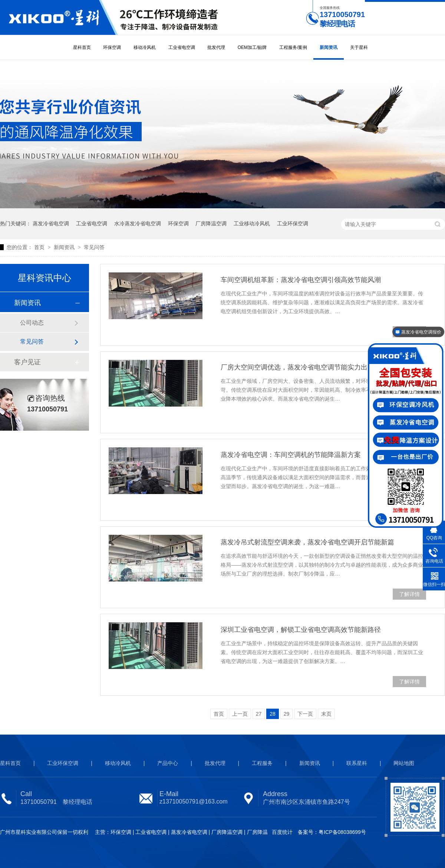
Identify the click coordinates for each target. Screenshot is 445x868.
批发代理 (216, 47)
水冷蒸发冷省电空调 (138, 223)
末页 (326, 714)
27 (259, 714)
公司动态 (32, 323)
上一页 (240, 714)
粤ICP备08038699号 (342, 832)
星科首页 (82, 47)
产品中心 (168, 763)
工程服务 (262, 763)
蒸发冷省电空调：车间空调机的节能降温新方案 (291, 455)
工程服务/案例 (293, 47)
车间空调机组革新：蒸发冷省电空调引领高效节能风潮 (301, 280)
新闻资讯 (329, 47)
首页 (40, 247)
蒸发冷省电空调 (51, 223)
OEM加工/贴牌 (252, 47)
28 (273, 714)
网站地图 (404, 763)
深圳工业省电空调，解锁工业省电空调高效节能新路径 (301, 630)
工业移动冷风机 (252, 223)
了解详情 (409, 594)
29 (287, 714)
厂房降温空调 (211, 223)
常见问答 (94, 247)
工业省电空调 (182, 47)
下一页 (305, 714)
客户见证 (27, 362)
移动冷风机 (145, 47)
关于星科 (359, 47)
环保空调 (112, 47)
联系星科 (357, 763)
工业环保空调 (293, 223)
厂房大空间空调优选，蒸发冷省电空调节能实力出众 (297, 367)
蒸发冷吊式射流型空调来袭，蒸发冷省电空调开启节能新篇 (307, 542)
